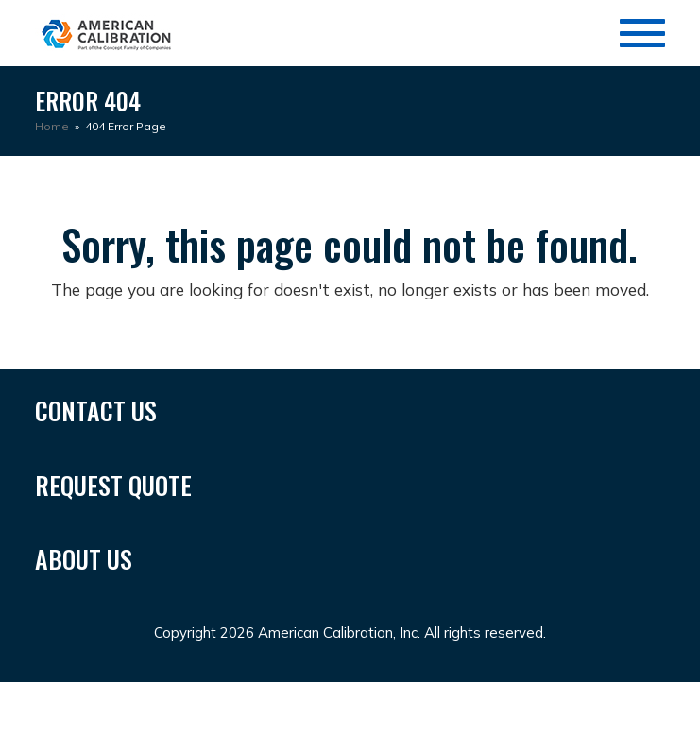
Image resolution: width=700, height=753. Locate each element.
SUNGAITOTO (79, 694)
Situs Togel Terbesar (358, 694)
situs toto (62, 720)
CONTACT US (96, 411)
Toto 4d (165, 694)
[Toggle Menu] (642, 33)
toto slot (651, 694)
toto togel (580, 694)
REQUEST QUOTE (113, 485)
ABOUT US (84, 559)
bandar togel (215, 720)
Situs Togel (239, 694)
